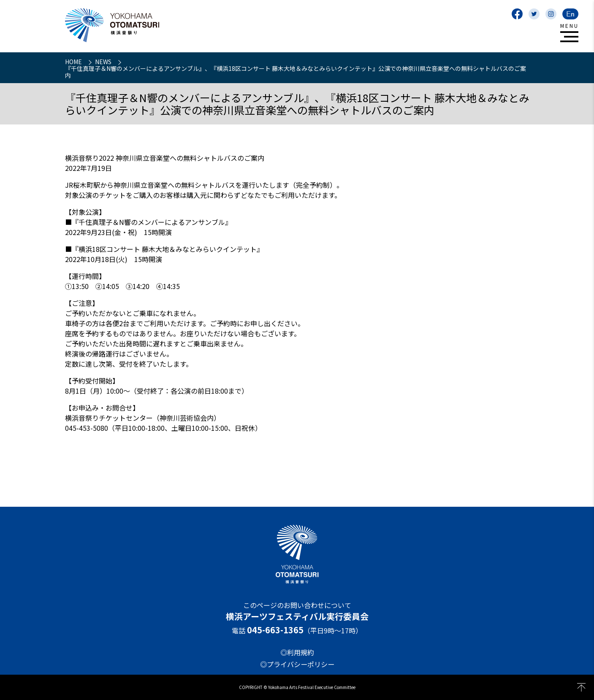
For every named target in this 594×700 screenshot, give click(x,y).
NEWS (104, 62)
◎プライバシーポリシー (297, 664)
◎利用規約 (297, 652)
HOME (74, 62)
